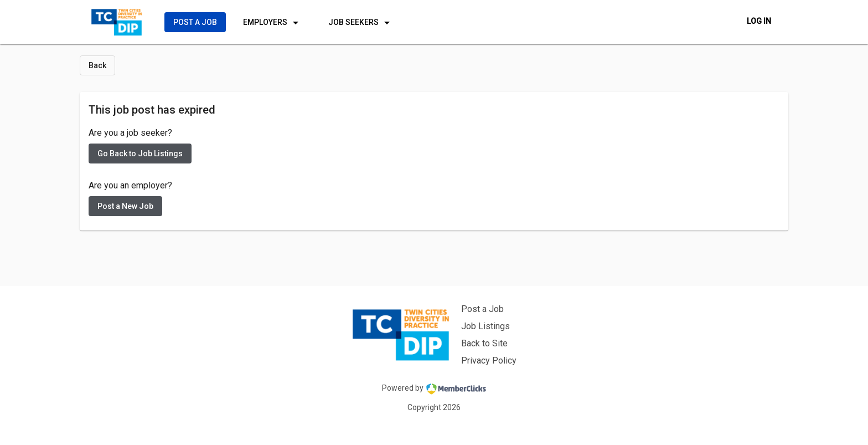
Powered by (434, 389)
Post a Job (482, 309)
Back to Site (484, 343)
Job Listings (485, 326)
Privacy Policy (489, 360)
